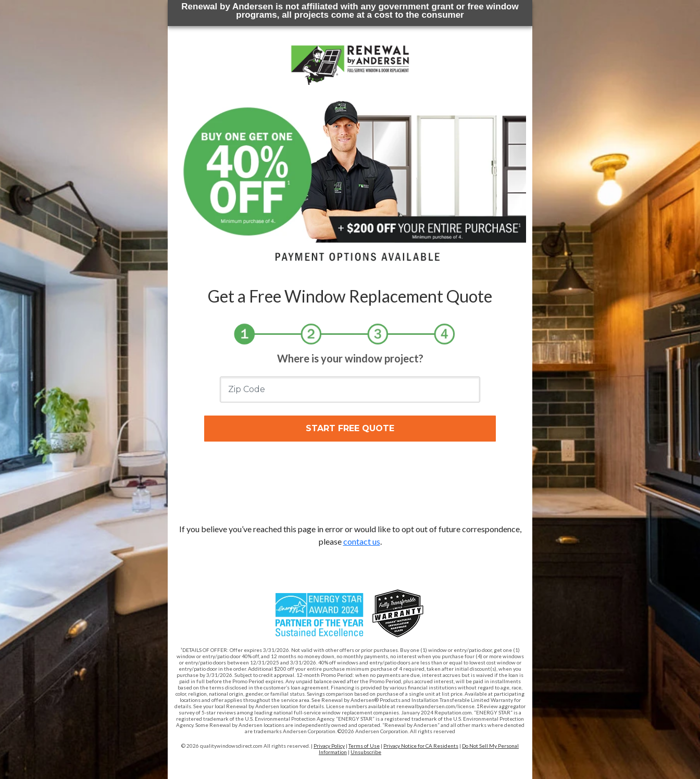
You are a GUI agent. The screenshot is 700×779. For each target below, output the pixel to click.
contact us (362, 541)
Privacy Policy (329, 746)
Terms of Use (364, 746)
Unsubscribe (366, 752)
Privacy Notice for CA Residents (421, 746)
